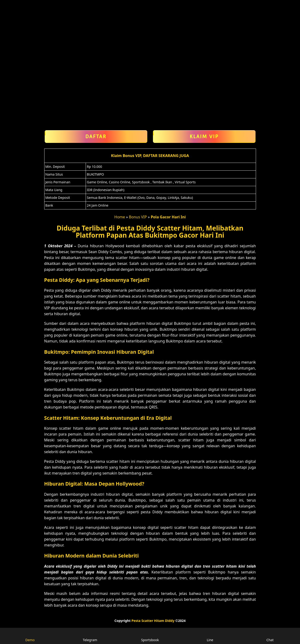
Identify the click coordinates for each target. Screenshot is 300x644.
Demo (30, 636)
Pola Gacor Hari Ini (168, 217)
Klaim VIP (204, 137)
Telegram (90, 636)
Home (120, 217)
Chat (270, 636)
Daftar (96, 137)
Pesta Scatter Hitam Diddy (153, 621)
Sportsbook (150, 636)
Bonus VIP (138, 217)
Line (210, 636)
